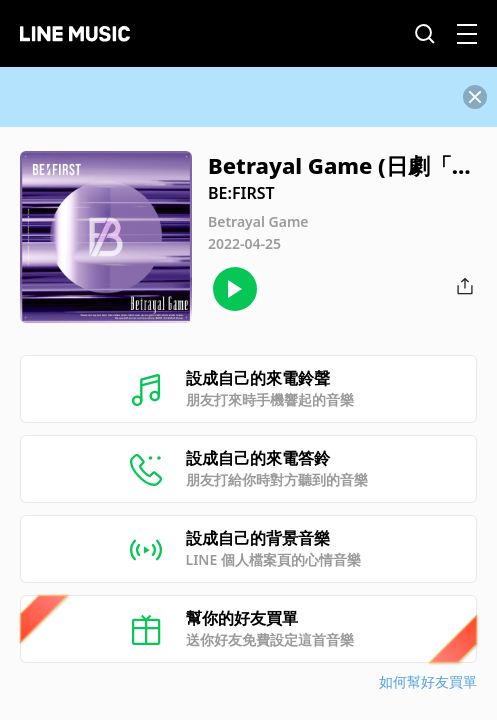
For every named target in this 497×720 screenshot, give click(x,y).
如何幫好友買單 (428, 681)
